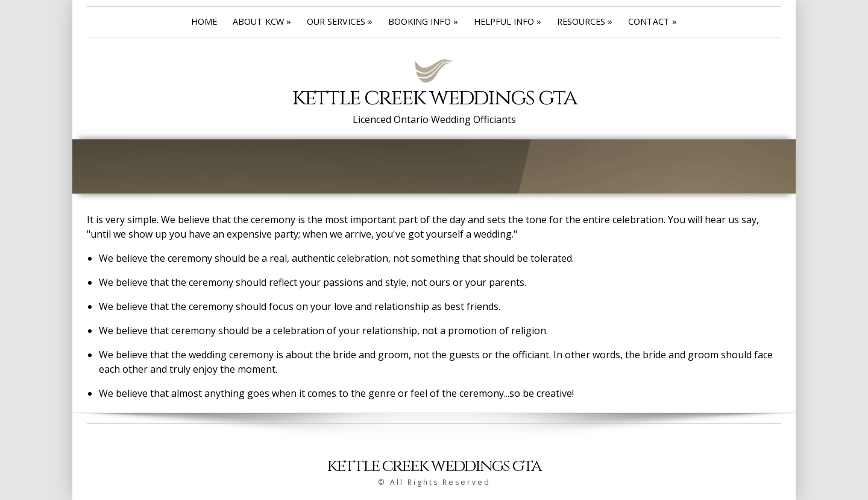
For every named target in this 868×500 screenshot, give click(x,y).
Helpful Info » (508, 21)
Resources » (585, 21)
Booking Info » (423, 21)
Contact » (653, 21)
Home (204, 21)
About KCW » (262, 21)
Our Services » (340, 21)
